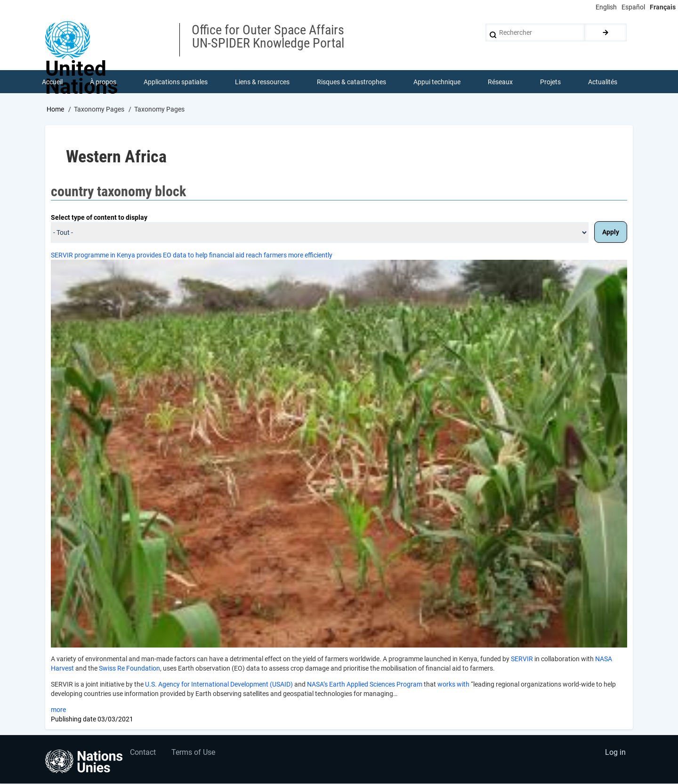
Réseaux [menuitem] (500, 82)
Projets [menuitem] (550, 82)
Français (663, 7)
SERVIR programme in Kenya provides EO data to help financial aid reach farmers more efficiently (192, 256)
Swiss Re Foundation (129, 669)
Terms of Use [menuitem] (194, 754)
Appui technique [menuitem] (437, 82)
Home (55, 110)
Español (633, 7)
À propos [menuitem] (103, 82)
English (606, 7)
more (58, 711)
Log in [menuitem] (615, 754)
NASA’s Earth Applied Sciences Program (365, 685)
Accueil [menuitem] (52, 82)
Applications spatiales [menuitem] (176, 82)
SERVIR (522, 660)
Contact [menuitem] (143, 754)
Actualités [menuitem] (603, 82)
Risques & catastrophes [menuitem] (351, 82)
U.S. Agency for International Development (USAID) (219, 685)
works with (453, 685)
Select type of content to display (99, 218)
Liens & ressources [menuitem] (262, 82)
